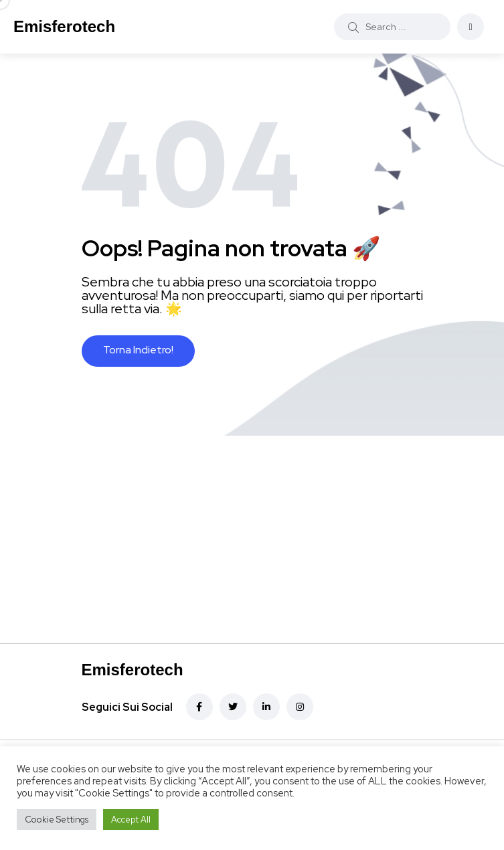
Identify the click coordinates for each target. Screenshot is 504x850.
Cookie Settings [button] (57, 820)
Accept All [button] (131, 820)
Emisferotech (64, 27)
